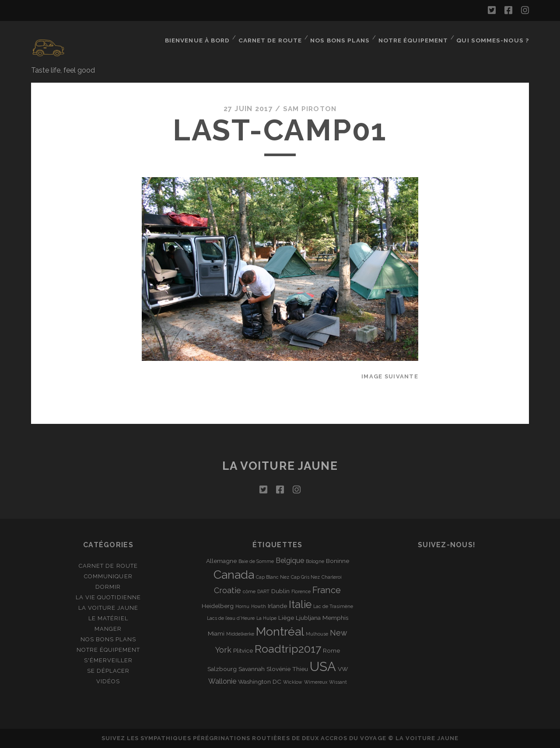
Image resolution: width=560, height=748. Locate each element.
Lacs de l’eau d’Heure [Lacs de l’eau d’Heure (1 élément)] (231, 618)
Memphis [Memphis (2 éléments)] (335, 618)
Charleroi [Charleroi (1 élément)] (332, 577)
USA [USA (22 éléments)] (323, 666)
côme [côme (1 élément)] (249, 591)
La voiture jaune (280, 466)
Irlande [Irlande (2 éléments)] (277, 605)
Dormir (108, 587)
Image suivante (390, 376)
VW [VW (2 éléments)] (343, 669)
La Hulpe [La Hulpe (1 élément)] (266, 618)
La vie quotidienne (108, 597)
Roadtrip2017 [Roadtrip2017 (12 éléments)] (288, 649)
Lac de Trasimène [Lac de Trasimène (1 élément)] (333, 606)
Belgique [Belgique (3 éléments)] (290, 560)
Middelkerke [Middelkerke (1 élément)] (240, 634)
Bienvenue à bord (200, 37)
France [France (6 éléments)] (327, 590)
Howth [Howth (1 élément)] (259, 606)
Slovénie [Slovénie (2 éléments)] (278, 669)
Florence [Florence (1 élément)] (301, 591)
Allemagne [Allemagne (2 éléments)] (221, 560)
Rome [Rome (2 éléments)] (331, 650)
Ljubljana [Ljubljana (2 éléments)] (308, 618)
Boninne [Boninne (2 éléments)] (338, 560)
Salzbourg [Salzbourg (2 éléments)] (222, 669)
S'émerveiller (108, 660)
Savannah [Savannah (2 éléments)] (252, 669)
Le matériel (108, 618)
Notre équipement (416, 37)
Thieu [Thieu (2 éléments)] (300, 669)
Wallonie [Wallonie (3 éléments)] (222, 681)
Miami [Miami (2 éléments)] (216, 633)
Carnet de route (273, 37)
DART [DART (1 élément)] (263, 591)
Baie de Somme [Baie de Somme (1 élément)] (256, 561)
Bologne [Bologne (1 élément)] (315, 561)
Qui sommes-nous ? (494, 37)
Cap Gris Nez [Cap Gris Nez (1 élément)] (305, 577)
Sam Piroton (310, 109)
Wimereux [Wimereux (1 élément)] (316, 682)
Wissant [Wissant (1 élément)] (338, 682)
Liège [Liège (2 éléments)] (286, 618)
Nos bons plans (343, 37)
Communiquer (108, 576)
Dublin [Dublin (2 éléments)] (280, 591)
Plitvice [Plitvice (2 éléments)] (243, 650)
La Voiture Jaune (108, 608)
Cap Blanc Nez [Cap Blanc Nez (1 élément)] (273, 577)
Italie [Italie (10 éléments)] (300, 604)
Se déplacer (108, 671)
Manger (108, 629)
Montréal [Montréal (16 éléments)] (280, 631)
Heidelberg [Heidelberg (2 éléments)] (218, 605)
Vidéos (108, 681)
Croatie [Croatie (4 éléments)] (227, 590)
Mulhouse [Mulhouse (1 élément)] (317, 634)
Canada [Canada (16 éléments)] (234, 574)
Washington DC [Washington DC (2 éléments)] (260, 682)
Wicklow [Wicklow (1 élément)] (293, 682)
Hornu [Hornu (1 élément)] (242, 606)
